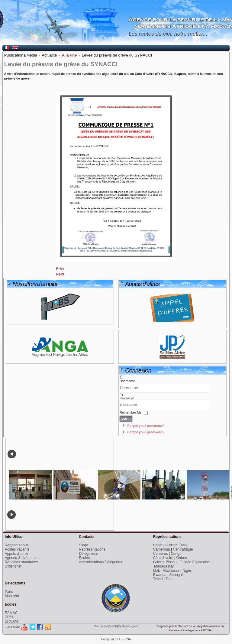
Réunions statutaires (21, 562)
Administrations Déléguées (100, 562)
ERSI (9, 617)
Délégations (88, 554)
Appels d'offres (17, 554)
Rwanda (160, 575)
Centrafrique (183, 549)
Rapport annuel (17, 545)
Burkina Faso (176, 545)
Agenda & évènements (23, 558)
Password (127, 398)
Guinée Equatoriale (195, 562)
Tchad (158, 579)
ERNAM (11, 621)
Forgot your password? (146, 432)
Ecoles (84, 558)
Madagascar (164, 566)
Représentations (92, 549)
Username (127, 381)
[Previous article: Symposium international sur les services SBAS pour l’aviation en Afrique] (60, 268)
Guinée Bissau (165, 562)
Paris (9, 592)
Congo (176, 554)
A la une (69, 55)
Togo (169, 579)
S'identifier (13, 566)
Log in (126, 419)
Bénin (158, 545)
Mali (156, 571)
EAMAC (11, 613)
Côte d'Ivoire (163, 558)
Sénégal (176, 575)
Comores (161, 554)
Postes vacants (17, 549)
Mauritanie (171, 571)
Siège (84, 545)
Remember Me (131, 413)
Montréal (12, 596)
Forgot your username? (146, 426)
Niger (187, 571)
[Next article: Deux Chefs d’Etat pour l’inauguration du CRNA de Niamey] (60, 274)
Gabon (182, 558)
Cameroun (162, 549)
